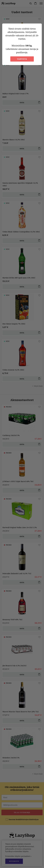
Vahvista (22, 59)
